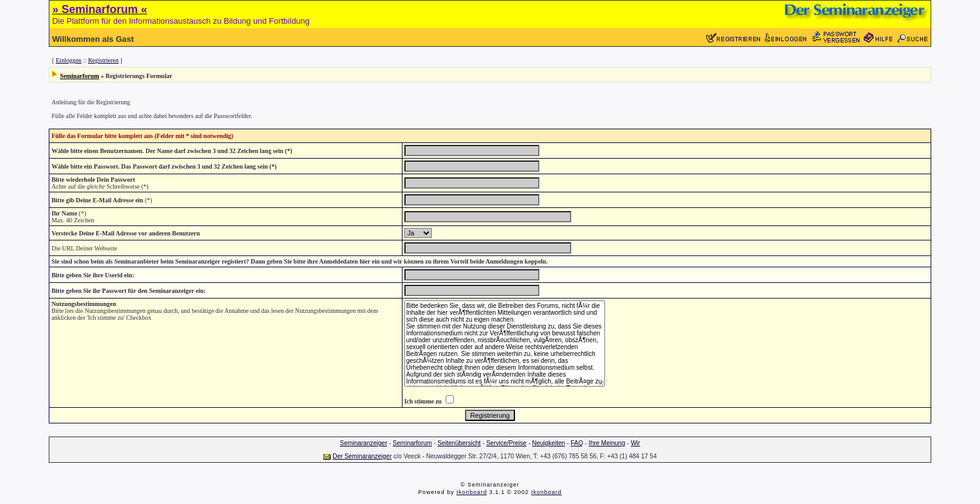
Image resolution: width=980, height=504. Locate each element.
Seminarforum (80, 76)
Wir (635, 443)
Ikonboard (472, 492)
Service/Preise (506, 443)
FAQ (577, 443)
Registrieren (103, 60)
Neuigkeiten (548, 443)
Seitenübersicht (459, 443)
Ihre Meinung (607, 443)
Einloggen (68, 60)
